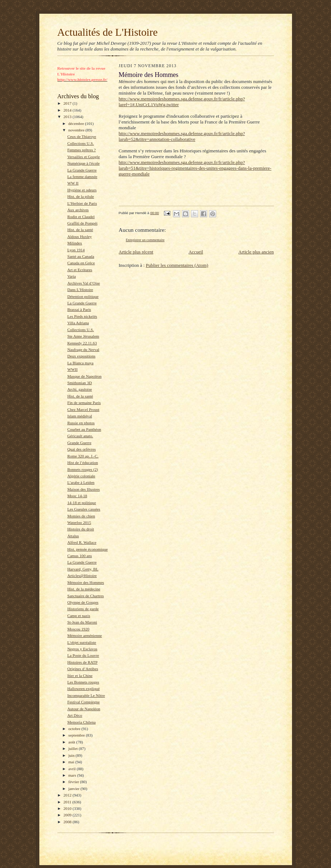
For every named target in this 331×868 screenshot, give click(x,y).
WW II (73, 183)
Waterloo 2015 (79, 522)
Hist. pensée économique (87, 549)
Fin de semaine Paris (84, 403)
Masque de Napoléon (84, 376)
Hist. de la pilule (80, 196)
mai (72, 762)
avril (72, 769)
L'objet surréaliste (82, 642)
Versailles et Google (83, 157)
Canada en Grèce (81, 263)
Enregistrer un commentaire (145, 240)
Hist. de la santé (80, 230)
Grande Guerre (79, 443)
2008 (68, 822)
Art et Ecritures (80, 270)
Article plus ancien (256, 252)
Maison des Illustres (83, 489)
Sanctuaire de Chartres (85, 596)
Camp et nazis (79, 616)
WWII (72, 369)
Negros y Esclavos (82, 649)
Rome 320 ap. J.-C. (83, 456)
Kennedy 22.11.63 (82, 343)
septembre (77, 735)
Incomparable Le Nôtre (86, 695)
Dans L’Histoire (80, 290)
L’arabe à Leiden (81, 482)
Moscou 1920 (78, 629)
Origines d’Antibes (82, 669)
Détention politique (83, 296)
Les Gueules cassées (84, 509)
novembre (77, 130)
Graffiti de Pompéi (82, 223)
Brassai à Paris (79, 309)
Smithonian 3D (79, 383)
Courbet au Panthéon (84, 429)
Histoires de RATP (82, 662)
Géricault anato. (80, 436)
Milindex (75, 243)
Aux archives (78, 210)
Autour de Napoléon (84, 709)
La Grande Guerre (82, 170)
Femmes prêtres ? (81, 150)
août (72, 742)
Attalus (73, 536)
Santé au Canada (80, 256)
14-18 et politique (81, 503)
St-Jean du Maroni (82, 622)
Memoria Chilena (81, 722)
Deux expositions (81, 356)
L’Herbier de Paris (82, 203)
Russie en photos (81, 423)
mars (73, 775)
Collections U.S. (80, 143)
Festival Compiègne (83, 702)
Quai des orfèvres (81, 449)
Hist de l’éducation (82, 463)
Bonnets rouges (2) (82, 469)
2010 (68, 808)
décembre (77, 123)
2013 (68, 117)
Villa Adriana (78, 323)
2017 (68, 103)
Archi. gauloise (79, 389)
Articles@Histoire (82, 576)
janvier (74, 789)
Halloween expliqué (83, 689)
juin (72, 755)
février (74, 782)
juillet (73, 748)
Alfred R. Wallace (82, 542)
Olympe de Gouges (83, 602)
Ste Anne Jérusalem (83, 336)
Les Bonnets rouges (83, 682)
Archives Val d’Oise (83, 283)
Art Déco (75, 715)
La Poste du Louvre (83, 655)
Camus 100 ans (79, 556)
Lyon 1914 (76, 250)
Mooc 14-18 (77, 496)
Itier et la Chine (80, 676)
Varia (71, 276)
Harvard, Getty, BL (83, 569)
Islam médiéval (80, 416)
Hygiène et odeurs (82, 190)
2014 (68, 110)
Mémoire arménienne (84, 635)
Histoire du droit (80, 529)
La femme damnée (82, 177)
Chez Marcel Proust (83, 409)
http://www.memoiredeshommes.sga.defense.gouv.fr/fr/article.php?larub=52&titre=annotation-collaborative (182, 136)
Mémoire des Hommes (86, 582)
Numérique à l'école (83, 163)
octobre (75, 729)
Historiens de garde (83, 609)
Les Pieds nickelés (82, 316)
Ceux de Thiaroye (82, 136)
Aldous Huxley (79, 236)
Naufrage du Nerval (83, 350)
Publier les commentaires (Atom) (177, 265)
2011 (68, 802)
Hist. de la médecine (84, 589)
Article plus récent (136, 252)
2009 (68, 815)
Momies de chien (81, 516)
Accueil (196, 252)
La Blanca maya (80, 363)
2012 (68, 795)
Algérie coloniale (81, 476)
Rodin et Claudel (81, 217)
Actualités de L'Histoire (108, 32)
